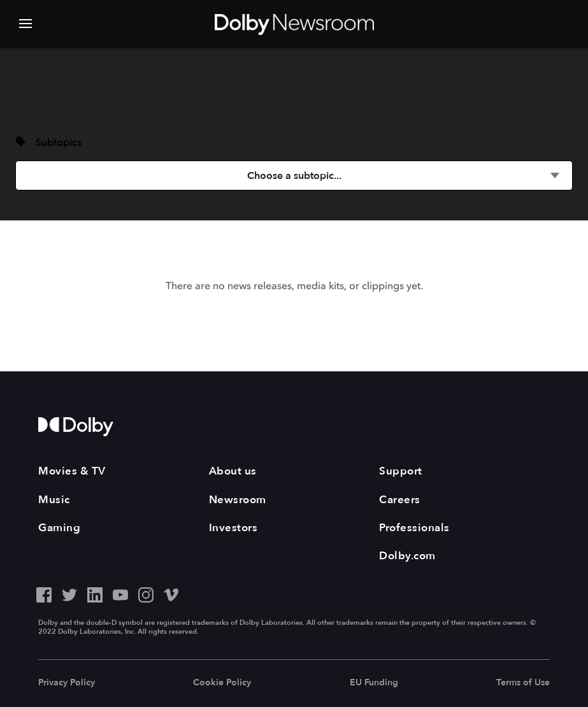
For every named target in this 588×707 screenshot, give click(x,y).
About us (233, 471)
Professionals (414, 528)
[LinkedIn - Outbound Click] (95, 593)
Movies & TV (72, 471)
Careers (400, 500)
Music (54, 500)
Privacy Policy (67, 682)
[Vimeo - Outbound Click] (171, 593)
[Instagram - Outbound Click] (146, 593)
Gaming (59, 528)
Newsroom (238, 500)
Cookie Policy (222, 682)
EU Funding (374, 682)
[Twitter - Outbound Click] (69, 593)
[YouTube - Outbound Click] (120, 593)
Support (401, 471)
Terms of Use (523, 682)
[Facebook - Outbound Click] (44, 593)
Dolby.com (407, 556)
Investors (233, 528)
